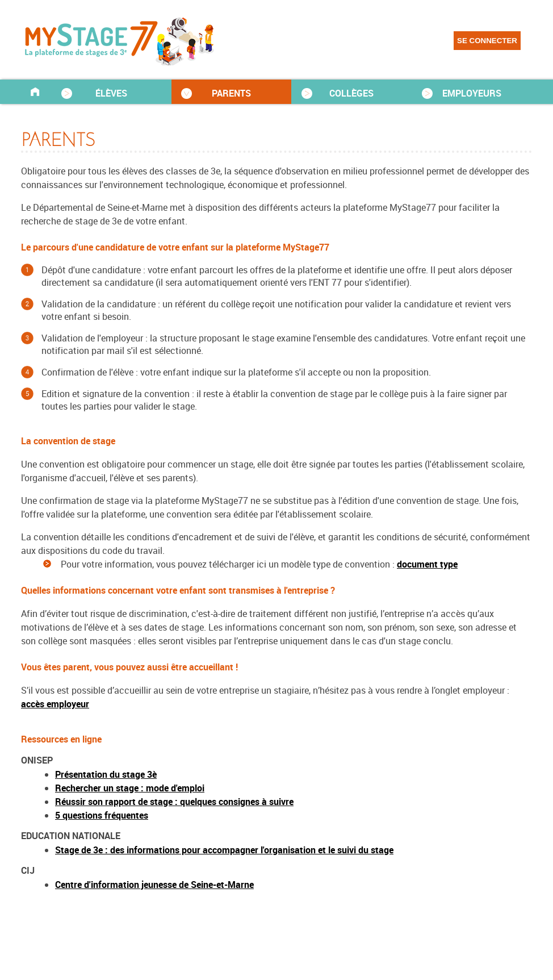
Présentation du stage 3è (106, 774)
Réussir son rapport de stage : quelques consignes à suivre (174, 802)
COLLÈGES (351, 93)
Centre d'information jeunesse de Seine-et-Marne (154, 885)
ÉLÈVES (111, 93)
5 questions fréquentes (102, 815)
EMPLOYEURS (472, 93)
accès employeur (55, 704)
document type (427, 564)
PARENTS (231, 93)
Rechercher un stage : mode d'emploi (130, 788)
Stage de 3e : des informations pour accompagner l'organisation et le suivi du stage (224, 850)
